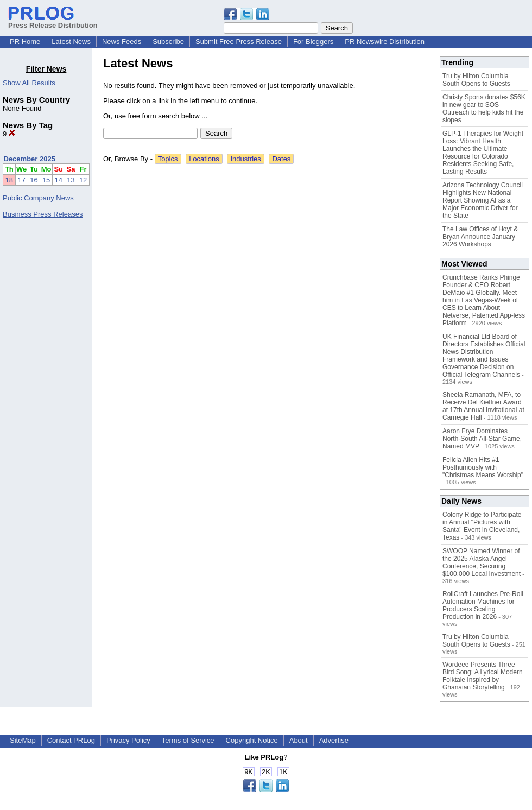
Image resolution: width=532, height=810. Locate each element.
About (299, 740)
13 (71, 180)
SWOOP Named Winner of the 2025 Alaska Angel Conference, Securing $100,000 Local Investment (482, 562)
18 (9, 180)
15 (46, 180)
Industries (245, 159)
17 (21, 180)
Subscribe (168, 42)
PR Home (25, 42)
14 (59, 180)
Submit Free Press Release (239, 42)
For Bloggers (313, 42)
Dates (281, 159)
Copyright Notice (252, 740)
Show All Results (29, 83)
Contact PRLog (71, 740)
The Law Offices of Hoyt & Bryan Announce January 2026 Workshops (480, 237)
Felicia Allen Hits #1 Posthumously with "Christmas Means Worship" (483, 467)
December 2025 (30, 159)
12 (83, 180)
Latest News (71, 42)
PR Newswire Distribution (385, 42)
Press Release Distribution (53, 21)
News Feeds (122, 42)
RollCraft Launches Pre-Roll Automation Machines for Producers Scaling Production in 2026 (483, 605)
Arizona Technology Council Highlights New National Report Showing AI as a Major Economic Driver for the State (483, 200)
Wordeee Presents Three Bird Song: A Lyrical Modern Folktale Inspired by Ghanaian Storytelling (483, 676)
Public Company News (38, 198)
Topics (168, 159)
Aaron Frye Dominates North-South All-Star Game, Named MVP (482, 439)
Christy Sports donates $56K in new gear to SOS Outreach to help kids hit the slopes (484, 109)
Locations (204, 159)
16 (34, 180)
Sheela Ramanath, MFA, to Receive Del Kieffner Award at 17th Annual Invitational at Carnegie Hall (483, 406)
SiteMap (23, 740)
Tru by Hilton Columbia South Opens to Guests (476, 80)
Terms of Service (188, 740)
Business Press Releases (43, 214)
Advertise (334, 740)
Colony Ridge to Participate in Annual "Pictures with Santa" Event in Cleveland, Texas (482, 526)
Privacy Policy (128, 740)
